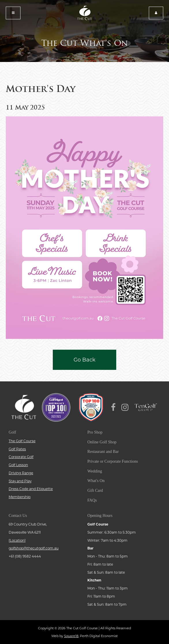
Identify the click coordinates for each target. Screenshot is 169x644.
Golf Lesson (18, 465)
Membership (20, 497)
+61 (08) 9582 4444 (25, 556)
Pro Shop (95, 432)
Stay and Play (20, 481)
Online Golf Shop (102, 442)
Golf (12, 432)
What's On (96, 481)
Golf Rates (17, 449)
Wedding (95, 471)
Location (17, 541)
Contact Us (18, 515)
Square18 (71, 636)
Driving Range (21, 473)
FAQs (92, 500)
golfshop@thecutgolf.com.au (34, 548)
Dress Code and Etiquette (31, 489)
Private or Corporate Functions (113, 461)
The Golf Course (22, 441)
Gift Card (95, 490)
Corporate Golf (21, 457)
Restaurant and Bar (103, 451)
